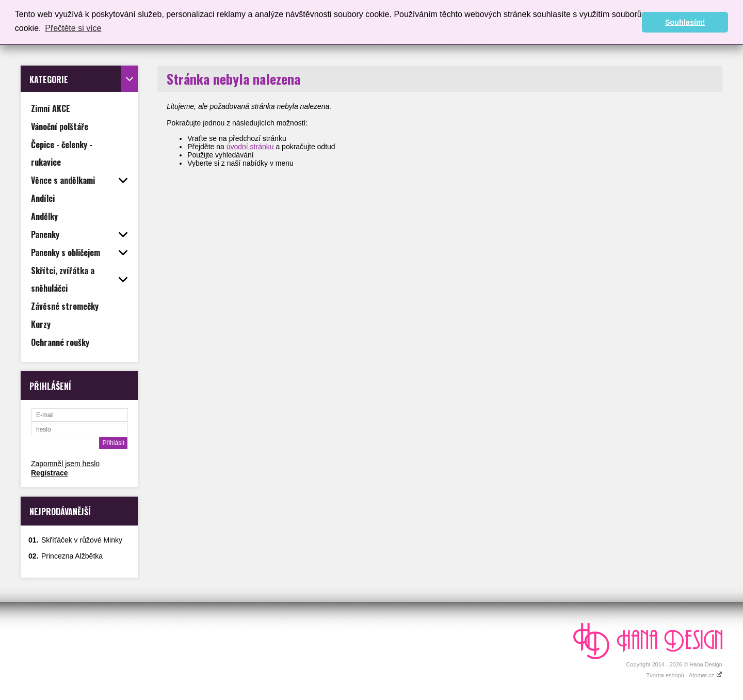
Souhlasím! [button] (685, 22)
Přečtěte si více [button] (73, 28)
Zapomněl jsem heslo (65, 464)
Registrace (50, 473)
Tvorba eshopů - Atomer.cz (684, 675)
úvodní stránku (250, 147)
